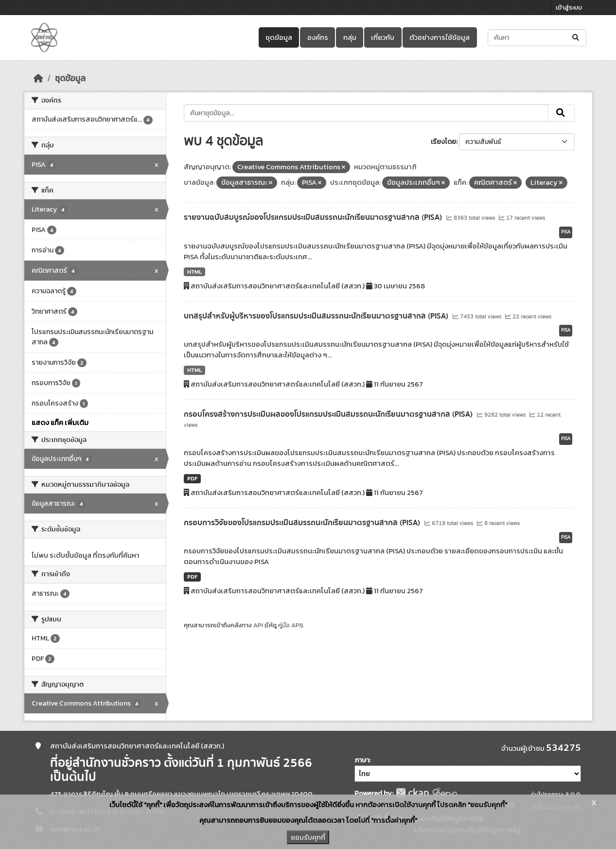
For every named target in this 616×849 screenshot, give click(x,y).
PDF (192, 478)
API (258, 625)
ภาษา (362, 760)
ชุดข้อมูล (279, 37)
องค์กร (318, 37)
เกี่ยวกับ (383, 37)
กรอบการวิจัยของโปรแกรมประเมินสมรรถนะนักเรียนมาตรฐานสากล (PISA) (303, 523)
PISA (566, 232)
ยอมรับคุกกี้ (308, 837)
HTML (194, 272)
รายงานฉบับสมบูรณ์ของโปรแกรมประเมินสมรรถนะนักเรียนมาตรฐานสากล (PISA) (314, 217)
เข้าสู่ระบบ (569, 8)
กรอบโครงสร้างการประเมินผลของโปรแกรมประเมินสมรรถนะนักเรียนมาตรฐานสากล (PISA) (329, 414)
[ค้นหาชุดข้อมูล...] (537, 38)
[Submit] (576, 38)
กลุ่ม (350, 37)
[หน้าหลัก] (38, 78)
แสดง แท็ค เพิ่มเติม (60, 423)
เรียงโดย (443, 142)
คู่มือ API (290, 625)
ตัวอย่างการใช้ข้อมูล (440, 37)
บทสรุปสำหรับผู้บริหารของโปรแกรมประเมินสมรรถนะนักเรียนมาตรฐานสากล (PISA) (317, 316)
